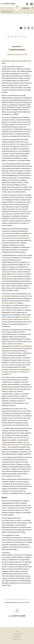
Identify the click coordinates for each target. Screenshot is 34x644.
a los (24, 411)
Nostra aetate (9, 303)
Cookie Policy (17, 637)
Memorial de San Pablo (16, 274)
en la (15, 391)
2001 (11, 12)
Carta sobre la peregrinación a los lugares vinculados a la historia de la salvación (16, 372)
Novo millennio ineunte (10, 476)
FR (19, 37)
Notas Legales (17, 634)
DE (9, 37)
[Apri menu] (32, 4)
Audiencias (5, 12)
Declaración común (25, 211)
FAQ (17, 631)
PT (26, 37)
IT (22, 37)
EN (12, 37)
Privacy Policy (17, 639)
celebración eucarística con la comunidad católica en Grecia (16, 238)
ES (16, 37)
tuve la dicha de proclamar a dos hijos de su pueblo (17, 445)
